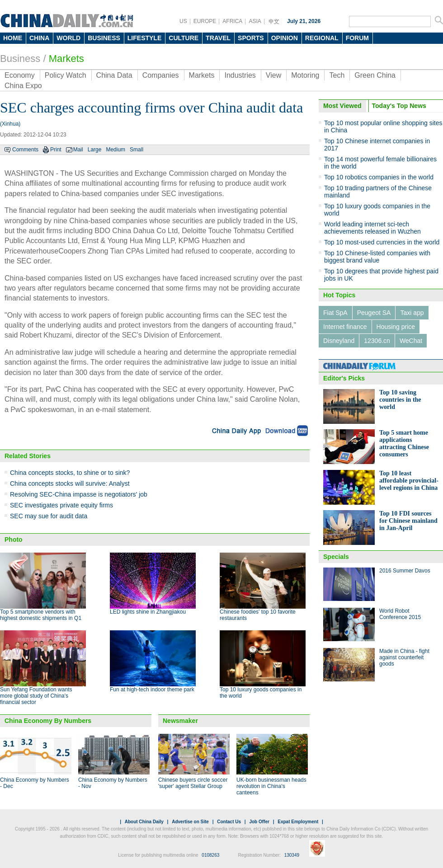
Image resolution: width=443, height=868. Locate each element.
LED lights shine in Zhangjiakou (148, 612)
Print (56, 150)
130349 (292, 855)
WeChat (411, 341)
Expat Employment (298, 822)
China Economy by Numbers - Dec (35, 783)
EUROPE (205, 21)
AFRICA (232, 21)
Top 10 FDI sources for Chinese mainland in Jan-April (408, 521)
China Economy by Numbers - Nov (113, 783)
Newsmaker (180, 721)
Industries (240, 75)
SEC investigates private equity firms (61, 505)
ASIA (255, 21)
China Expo (23, 86)
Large (95, 150)
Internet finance (345, 327)
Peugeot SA (374, 313)
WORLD (68, 38)
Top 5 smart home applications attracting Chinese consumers (404, 443)
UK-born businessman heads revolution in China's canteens (271, 786)
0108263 (210, 855)
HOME (13, 38)
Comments (25, 150)
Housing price (396, 327)
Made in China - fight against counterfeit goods (404, 657)
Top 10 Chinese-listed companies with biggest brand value (377, 257)
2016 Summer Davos (405, 571)
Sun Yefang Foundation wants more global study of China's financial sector (36, 696)
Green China (375, 75)
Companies (161, 75)
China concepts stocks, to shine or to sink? (70, 473)
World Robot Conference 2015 (400, 614)
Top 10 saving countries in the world (400, 400)
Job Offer (259, 822)
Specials (336, 557)
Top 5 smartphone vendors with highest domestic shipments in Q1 (41, 615)
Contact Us (229, 822)
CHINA (39, 38)
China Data (114, 75)
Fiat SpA (335, 313)
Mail (78, 150)
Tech (337, 75)
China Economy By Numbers (48, 721)
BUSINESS (104, 38)
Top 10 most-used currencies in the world (382, 242)
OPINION (285, 38)
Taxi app (412, 313)
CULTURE (184, 38)
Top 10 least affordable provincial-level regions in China (409, 481)
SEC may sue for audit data (49, 516)
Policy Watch (66, 75)
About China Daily (144, 822)
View (273, 75)
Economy (20, 75)
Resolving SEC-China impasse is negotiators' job (79, 494)
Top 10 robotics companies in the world (379, 177)
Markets (66, 59)
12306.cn (377, 341)
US (183, 21)
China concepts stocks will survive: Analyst (70, 483)
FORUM (357, 38)
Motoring (305, 75)
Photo (14, 540)
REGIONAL (322, 38)
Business (20, 59)
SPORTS (251, 38)
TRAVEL (218, 38)
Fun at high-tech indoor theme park (152, 690)
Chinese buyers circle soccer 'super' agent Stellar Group (193, 783)
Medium (115, 150)
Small (137, 150)
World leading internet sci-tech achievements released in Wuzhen (372, 228)
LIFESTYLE (144, 38)
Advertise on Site (190, 822)
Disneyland (339, 341)
